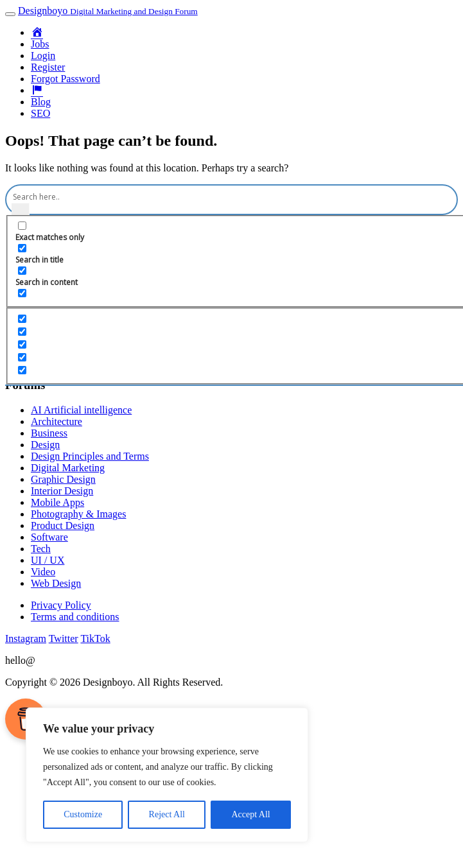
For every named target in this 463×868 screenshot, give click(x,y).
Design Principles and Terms (90, 456)
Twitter (64, 638)
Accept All (250, 814)
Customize (83, 814)
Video (43, 572)
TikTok (95, 638)
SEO (40, 113)
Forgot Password (66, 79)
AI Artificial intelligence (81, 410)
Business (49, 433)
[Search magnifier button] (21, 212)
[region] (167, 775)
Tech (41, 549)
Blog (41, 102)
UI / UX (48, 560)
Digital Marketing (68, 468)
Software (49, 537)
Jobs (40, 44)
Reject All (167, 814)
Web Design (56, 583)
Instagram (26, 638)
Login (43, 56)
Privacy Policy (61, 605)
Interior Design (62, 491)
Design (45, 445)
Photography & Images (78, 514)
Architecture (57, 421)
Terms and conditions (75, 617)
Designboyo (108, 11)
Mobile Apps (57, 502)
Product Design (63, 525)
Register (48, 67)
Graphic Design (63, 479)
